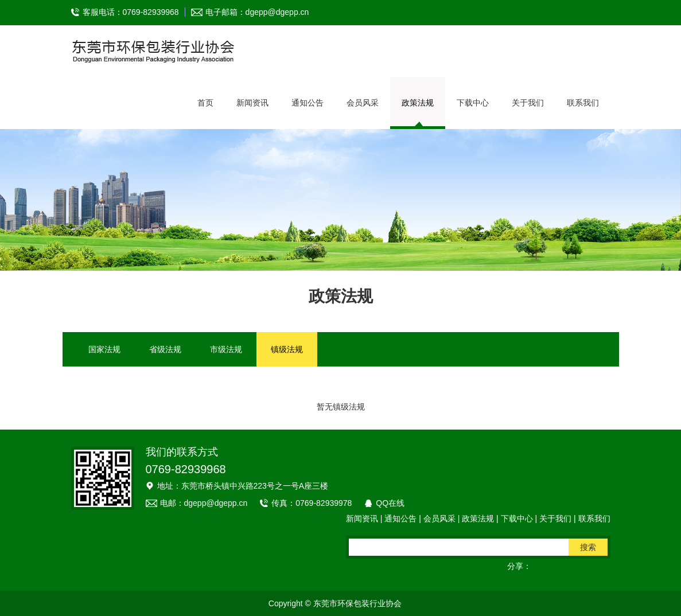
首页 (205, 103)
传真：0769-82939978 (312, 503)
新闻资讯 (252, 103)
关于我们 (528, 103)
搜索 (588, 547)
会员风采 (363, 103)
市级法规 (226, 349)
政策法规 (418, 103)
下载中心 (473, 103)
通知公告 (308, 103)
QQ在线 (390, 503)
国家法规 (104, 349)
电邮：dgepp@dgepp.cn (204, 503)
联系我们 (583, 103)
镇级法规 (287, 349)
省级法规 (165, 349)
